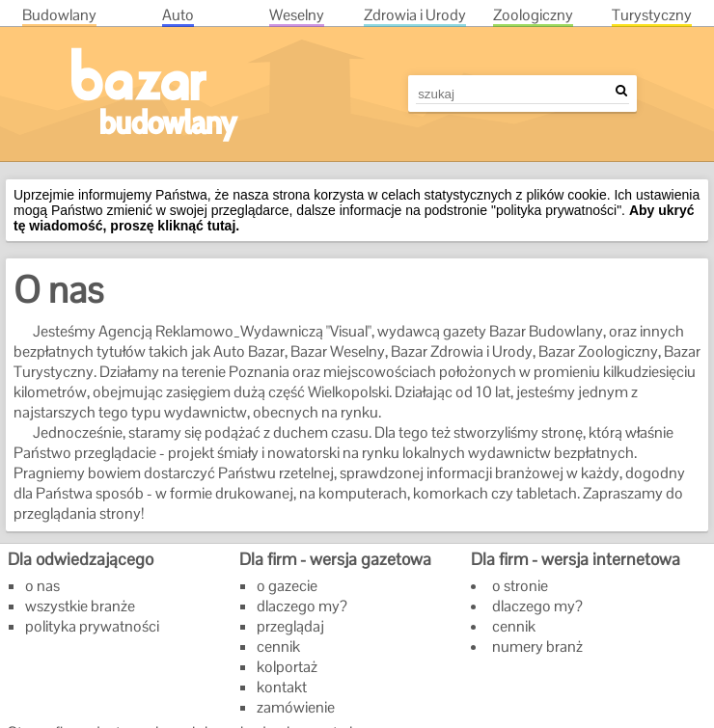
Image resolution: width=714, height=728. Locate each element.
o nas (42, 586)
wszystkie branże (80, 606)
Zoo (533, 15)
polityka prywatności (92, 626)
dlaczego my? (302, 606)
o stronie (520, 586)
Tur (652, 15)
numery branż (537, 647)
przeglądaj (290, 626)
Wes (297, 15)
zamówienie (296, 707)
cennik (278, 647)
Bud (59, 15)
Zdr (415, 15)
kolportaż (287, 667)
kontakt (282, 687)
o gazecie (287, 586)
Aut (178, 15)
